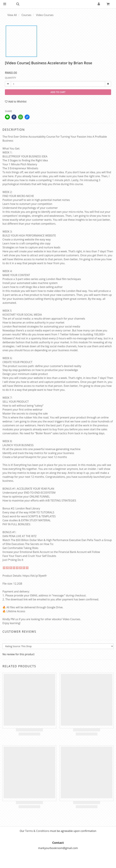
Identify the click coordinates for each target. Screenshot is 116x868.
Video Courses (45, 15)
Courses (26, 15)
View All (12, 15)
